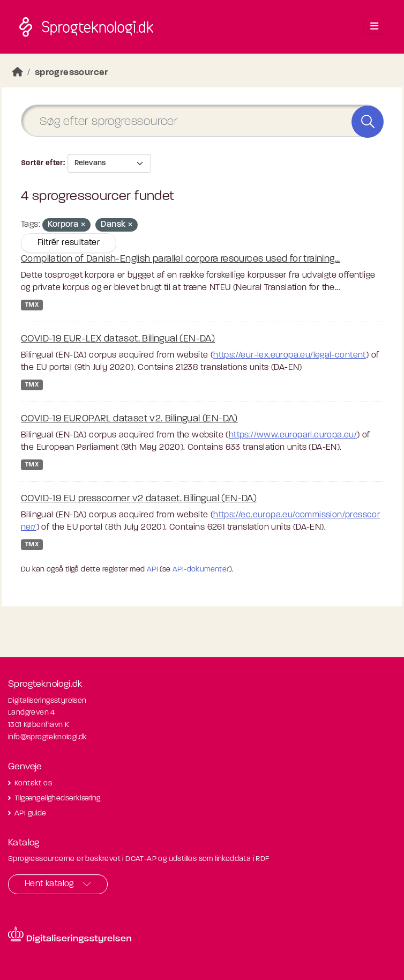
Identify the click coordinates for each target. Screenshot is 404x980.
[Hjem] (18, 73)
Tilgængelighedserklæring (58, 799)
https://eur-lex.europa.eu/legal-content (290, 355)
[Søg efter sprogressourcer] (202, 121)
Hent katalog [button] (49, 884)
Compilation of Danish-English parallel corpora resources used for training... (181, 259)
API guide (31, 814)
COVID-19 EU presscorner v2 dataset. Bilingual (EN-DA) (139, 499)
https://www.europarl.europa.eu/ (293, 435)
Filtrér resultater (69, 243)
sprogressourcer (72, 73)
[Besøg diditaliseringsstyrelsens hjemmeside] (70, 935)
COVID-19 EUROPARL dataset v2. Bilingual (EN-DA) (129, 419)
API (152, 570)
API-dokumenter (201, 570)
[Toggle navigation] (374, 27)
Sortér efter (42, 163)
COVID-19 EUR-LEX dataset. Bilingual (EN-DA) (118, 339)
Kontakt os (33, 784)
